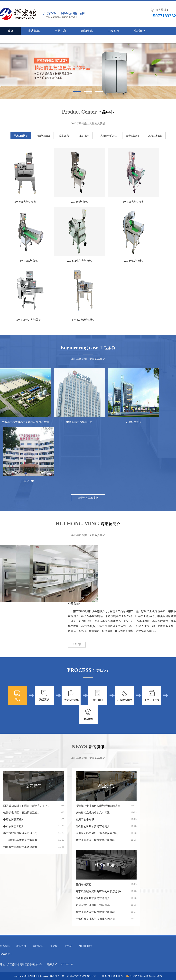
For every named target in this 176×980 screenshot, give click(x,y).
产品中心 (60, 31)
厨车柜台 (21, 946)
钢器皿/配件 (86, 946)
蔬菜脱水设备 (155, 136)
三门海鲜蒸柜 (83, 884)
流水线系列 (65, 136)
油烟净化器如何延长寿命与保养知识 (97, 833)
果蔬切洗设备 (21, 136)
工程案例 (113, 31)
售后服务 (140, 31)
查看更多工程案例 (88, 498)
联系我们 (13, 39)
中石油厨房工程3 (13, 826)
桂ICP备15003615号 (112, 976)
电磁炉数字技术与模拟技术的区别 (95, 919)
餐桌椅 (54, 946)
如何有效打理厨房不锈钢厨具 (20, 847)
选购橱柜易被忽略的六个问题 (93, 813)
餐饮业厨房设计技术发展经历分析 (95, 840)
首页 (10, 31)
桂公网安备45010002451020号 (146, 976)
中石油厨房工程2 (13, 819)
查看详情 (77, 644)
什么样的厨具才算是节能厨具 (20, 840)
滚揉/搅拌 (84, 136)
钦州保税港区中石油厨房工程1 (21, 813)
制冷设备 (38, 946)
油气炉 (68, 946)
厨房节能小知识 (85, 819)
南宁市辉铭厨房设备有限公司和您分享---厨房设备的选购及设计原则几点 (100, 891)
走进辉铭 (34, 31)
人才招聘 (40, 39)
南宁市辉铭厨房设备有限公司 (20, 833)
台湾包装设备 (133, 136)
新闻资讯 (87, 31)
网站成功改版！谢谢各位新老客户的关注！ (28, 806)
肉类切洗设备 (43, 136)
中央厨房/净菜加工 (108, 136)
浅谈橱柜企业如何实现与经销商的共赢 (98, 806)
